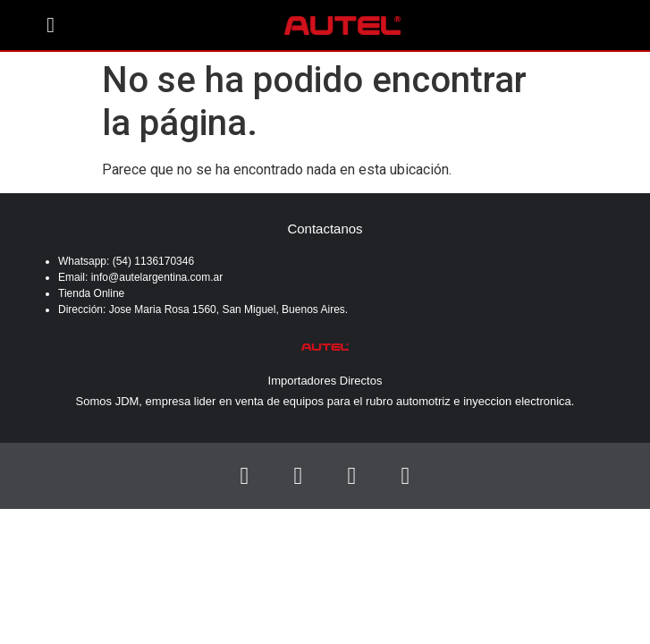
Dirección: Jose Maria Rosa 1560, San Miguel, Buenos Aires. (203, 309)
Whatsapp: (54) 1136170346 (127, 261)
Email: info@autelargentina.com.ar (140, 277)
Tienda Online (91, 293)
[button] (51, 25)
